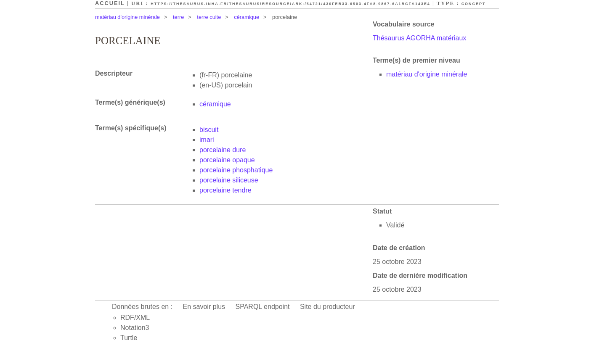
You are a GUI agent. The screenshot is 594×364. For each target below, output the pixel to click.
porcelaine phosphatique (236, 170)
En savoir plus (204, 307)
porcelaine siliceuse (229, 180)
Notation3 (135, 328)
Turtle (129, 338)
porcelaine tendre (225, 190)
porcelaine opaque (227, 160)
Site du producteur (327, 307)
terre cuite (209, 17)
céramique (247, 17)
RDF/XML (135, 318)
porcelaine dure (223, 150)
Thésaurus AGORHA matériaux (419, 38)
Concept (474, 4)
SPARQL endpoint (263, 307)
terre (178, 17)
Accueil (110, 3)
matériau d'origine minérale (127, 17)
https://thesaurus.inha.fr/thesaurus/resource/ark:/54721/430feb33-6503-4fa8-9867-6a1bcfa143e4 (290, 4)
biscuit (209, 130)
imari (207, 140)
